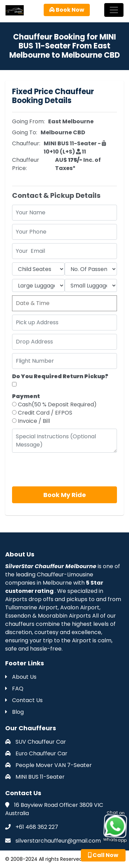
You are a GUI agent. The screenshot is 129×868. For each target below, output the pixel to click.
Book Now (67, 10)
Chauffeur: (26, 143)
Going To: (25, 132)
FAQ (14, 689)
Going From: (28, 121)
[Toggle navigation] (114, 10)
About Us (21, 677)
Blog (14, 712)
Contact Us (24, 700)
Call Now (103, 855)
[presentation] (64, 470)
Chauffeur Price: (26, 164)
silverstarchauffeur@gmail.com (58, 841)
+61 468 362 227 (37, 827)
